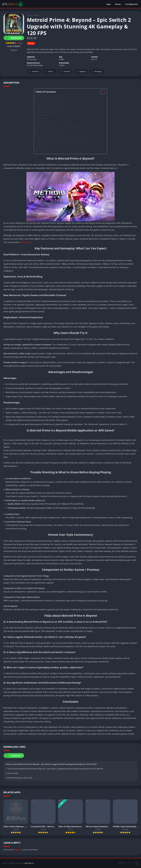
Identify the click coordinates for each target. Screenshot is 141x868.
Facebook (34, 72)
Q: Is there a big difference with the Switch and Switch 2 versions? (63, 143)
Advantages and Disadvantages (50, 115)
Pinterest (65, 72)
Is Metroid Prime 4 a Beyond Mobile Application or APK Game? (62, 123)
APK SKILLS (29, 863)
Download (12, 38)
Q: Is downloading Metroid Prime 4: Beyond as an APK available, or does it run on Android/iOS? (73, 138)
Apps (109, 4)
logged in (18, 850)
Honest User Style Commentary (50, 129)
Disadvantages (46, 121)
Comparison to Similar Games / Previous (53, 132)
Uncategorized (131, 4)
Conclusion (43, 151)
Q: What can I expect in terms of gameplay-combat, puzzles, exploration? (65, 146)
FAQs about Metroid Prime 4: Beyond (52, 135)
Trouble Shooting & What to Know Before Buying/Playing (60, 126)
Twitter (49, 72)
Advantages (45, 118)
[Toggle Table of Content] (101, 92)
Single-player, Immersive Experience (53, 110)
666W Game (25, 242)
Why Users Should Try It (47, 112)
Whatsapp (96, 72)
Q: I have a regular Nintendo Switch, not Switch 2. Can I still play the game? (66, 140)
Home (29, 15)
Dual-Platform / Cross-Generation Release (55, 102)
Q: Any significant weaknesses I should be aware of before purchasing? (65, 148)
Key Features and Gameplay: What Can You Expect (57, 99)
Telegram (81, 72)
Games (118, 4)
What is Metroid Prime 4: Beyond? (51, 96)
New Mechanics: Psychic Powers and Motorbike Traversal (60, 107)
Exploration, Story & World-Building (53, 104)
